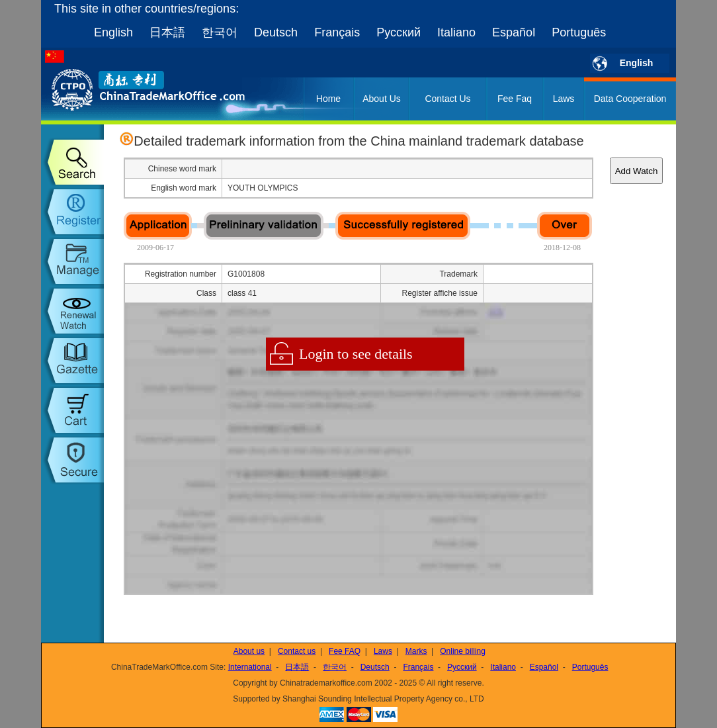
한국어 (220, 32)
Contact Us (447, 99)
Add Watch (637, 171)
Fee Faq (515, 99)
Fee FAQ (345, 651)
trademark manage (72, 261)
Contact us (297, 651)
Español (514, 32)
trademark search (72, 162)
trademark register (72, 212)
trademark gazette (72, 361)
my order (72, 410)
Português (579, 32)
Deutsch (276, 32)
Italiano (456, 32)
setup (72, 460)
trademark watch (72, 311)
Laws (564, 99)
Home (328, 99)
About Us (382, 99)
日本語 (167, 32)
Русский (399, 32)
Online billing (463, 651)
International (250, 667)
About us (249, 651)
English (113, 32)
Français (337, 32)
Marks (416, 651)
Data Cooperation (630, 99)
